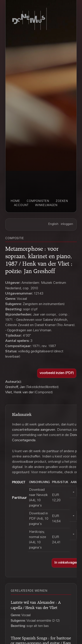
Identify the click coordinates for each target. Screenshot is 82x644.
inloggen (67, 224)
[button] (57, 373)
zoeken (62, 201)
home (15, 201)
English (53, 224)
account (21, 205)
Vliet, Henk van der (19, 392)
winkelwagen (46, 205)
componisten (38, 201)
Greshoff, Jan (15, 387)
